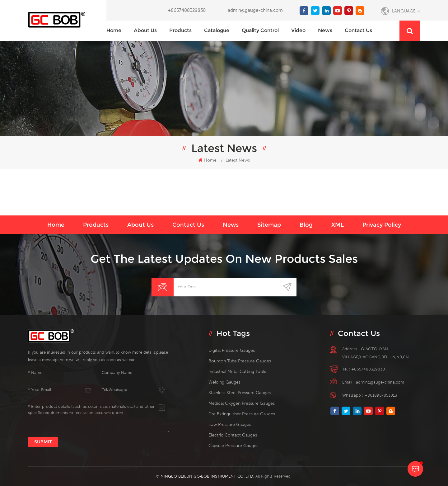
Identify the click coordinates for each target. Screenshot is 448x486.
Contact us (358, 30)
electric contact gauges (233, 435)
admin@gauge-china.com (255, 10)
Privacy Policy (382, 225)
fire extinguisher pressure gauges (242, 414)
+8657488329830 (187, 10)
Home (114, 30)
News (325, 30)
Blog (306, 225)
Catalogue (217, 30)
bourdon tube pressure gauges (240, 361)
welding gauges (224, 382)
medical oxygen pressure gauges (242, 403)
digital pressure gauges (232, 350)
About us (145, 30)
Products (180, 30)
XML (338, 225)
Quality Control (260, 30)
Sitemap (269, 225)
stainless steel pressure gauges (240, 393)
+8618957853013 (381, 395)
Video (298, 30)
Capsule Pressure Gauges (233, 446)
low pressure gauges (230, 424)
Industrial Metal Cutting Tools (237, 371)
